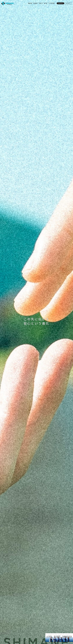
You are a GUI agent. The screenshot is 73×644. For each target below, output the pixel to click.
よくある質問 (52, 3)
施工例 (46, 3)
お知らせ (41, 3)
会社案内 (35, 3)
